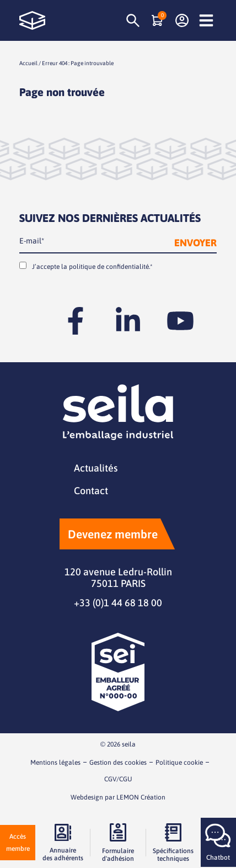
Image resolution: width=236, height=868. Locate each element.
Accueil (28, 63)
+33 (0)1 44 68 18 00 (118, 603)
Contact (91, 491)
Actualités (96, 468)
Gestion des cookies (118, 763)
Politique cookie (179, 763)
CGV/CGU (118, 779)
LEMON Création (141, 797)
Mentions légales (55, 763)
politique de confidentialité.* (111, 267)
